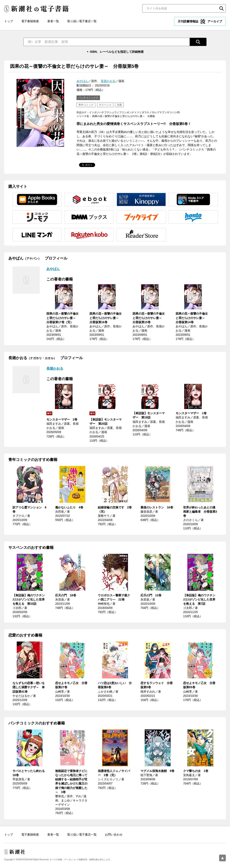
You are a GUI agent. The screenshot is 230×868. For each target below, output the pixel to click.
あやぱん (82, 81)
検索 (221, 8)
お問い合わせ (114, 835)
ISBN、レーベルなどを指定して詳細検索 (117, 52)
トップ (9, 21)
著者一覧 (53, 21)
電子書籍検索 (30, 21)
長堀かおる (108, 81)
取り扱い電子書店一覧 (82, 21)
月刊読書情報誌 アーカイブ (200, 21)
